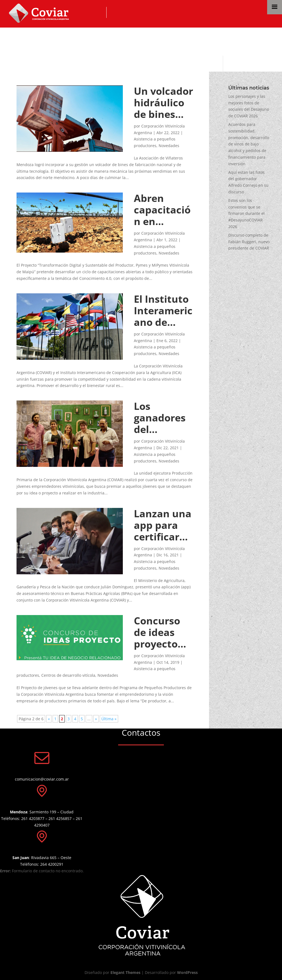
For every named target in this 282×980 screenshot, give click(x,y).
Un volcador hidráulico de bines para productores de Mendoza (163, 103)
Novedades (169, 146)
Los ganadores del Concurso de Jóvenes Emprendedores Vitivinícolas (160, 418)
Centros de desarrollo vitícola (68, 675)
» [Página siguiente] (96, 719)
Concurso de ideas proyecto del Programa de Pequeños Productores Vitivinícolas (162, 632)
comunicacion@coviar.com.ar (42, 779)
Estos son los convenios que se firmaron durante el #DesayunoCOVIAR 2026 (246, 213)
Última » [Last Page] (109, 719)
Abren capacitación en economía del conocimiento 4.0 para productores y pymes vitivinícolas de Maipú (164, 210)
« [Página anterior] (49, 719)
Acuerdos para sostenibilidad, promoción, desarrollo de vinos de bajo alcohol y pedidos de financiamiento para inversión (249, 144)
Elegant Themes (125, 972)
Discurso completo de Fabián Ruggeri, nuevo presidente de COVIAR (249, 242)
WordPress (187, 972)
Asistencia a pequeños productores (100, 41)
